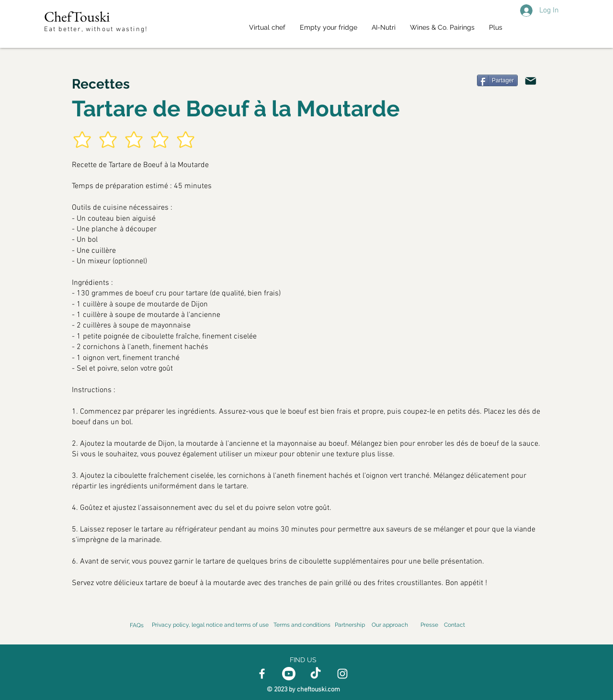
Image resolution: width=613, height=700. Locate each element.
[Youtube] (289, 674)
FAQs (137, 625)
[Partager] (497, 80)
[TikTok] (316, 674)
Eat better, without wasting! (97, 29)
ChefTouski (77, 17)
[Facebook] (262, 674)
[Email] (531, 81)
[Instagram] (342, 674)
